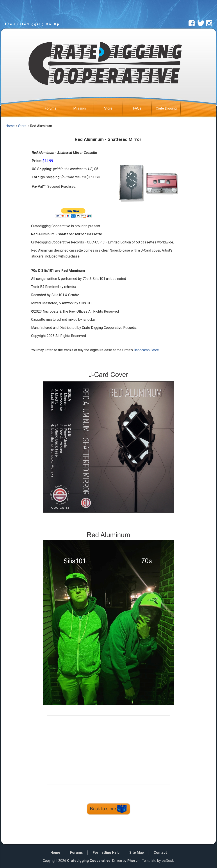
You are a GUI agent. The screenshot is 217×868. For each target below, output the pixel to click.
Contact (160, 853)
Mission (84, 109)
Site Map (137, 853)
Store (113, 109)
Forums (55, 109)
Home (10, 126)
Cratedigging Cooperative (89, 861)
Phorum (134, 861)
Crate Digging (168, 109)
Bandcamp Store (146, 350)
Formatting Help (106, 853)
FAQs (142, 109)
